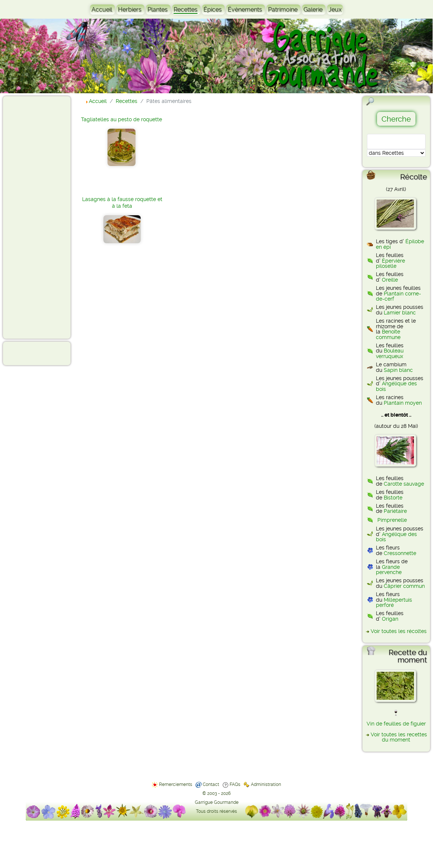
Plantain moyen (403, 403)
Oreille (390, 280)
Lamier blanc (400, 313)
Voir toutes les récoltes (399, 631)
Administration (266, 784)
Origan (390, 619)
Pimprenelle (392, 520)
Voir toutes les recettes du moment (399, 737)
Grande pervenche (389, 570)
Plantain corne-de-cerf (398, 296)
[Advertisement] (36, 217)
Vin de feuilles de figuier (396, 724)
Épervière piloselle (390, 263)
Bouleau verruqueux (390, 353)
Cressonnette (400, 553)
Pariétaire (395, 511)
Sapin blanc (398, 370)
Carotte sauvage (404, 484)
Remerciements (176, 784)
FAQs (235, 784)
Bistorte (393, 498)
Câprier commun (404, 586)
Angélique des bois (396, 386)
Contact (211, 784)
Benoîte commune (388, 334)
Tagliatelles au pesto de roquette (122, 119)
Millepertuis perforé (394, 602)
